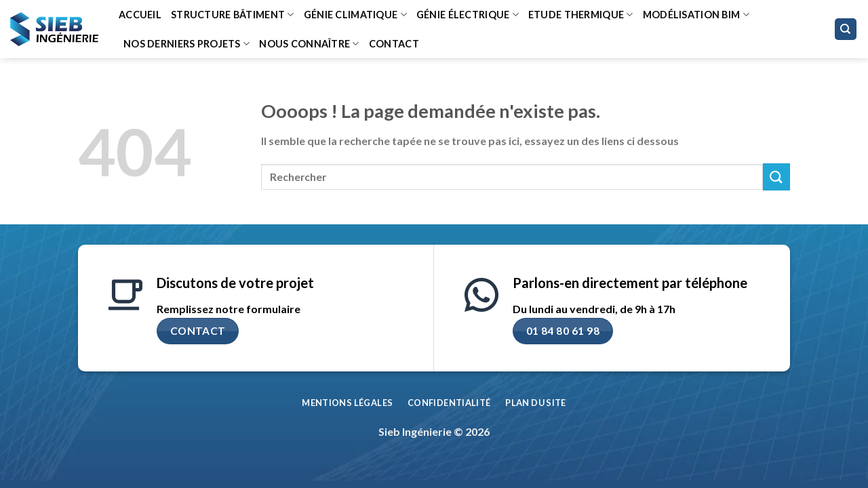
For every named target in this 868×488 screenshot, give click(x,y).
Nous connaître (309, 44)
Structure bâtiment (233, 15)
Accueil (140, 15)
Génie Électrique (468, 15)
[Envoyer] (776, 177)
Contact (394, 44)
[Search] (846, 29)
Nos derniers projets (186, 44)
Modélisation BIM (696, 15)
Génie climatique (355, 15)
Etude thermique (581, 15)
